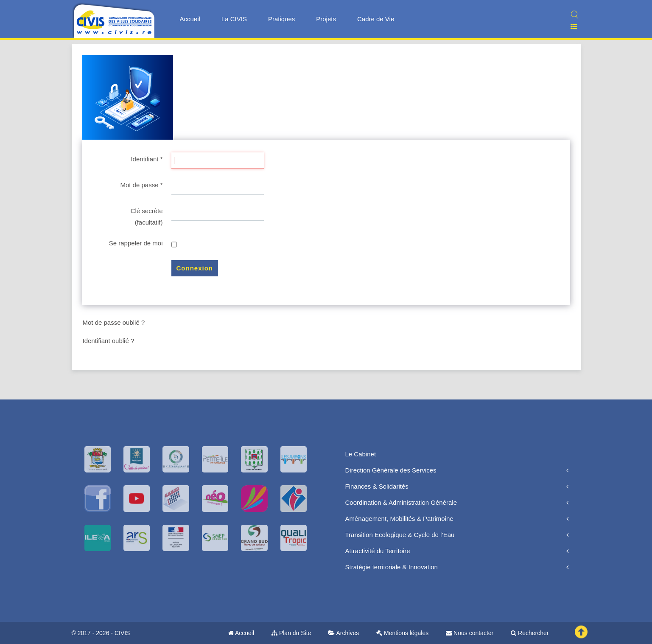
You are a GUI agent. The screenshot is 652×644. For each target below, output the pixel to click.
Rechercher (530, 633)
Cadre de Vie (376, 19)
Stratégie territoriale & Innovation (392, 567)
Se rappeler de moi (136, 243)
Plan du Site (291, 633)
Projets (326, 19)
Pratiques (281, 19)
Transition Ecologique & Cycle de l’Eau (400, 535)
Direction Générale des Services (391, 470)
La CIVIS (234, 19)
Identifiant (147, 159)
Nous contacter (470, 633)
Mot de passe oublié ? (114, 322)
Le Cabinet (361, 454)
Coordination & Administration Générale (401, 502)
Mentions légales (402, 633)
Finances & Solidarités (377, 486)
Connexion (195, 268)
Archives (344, 633)
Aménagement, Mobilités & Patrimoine (399, 519)
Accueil (190, 19)
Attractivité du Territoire (378, 551)
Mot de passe (141, 185)
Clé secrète (147, 211)
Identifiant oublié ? (109, 341)
